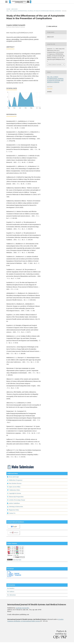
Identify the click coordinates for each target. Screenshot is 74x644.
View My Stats (17, 560)
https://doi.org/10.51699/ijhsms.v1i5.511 (21, 33)
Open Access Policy (15, 487)
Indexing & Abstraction (16, 507)
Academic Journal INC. (23, 608)
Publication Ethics (15, 490)
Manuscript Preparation (16, 497)
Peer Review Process (15, 483)
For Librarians (11, 595)
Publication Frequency (16, 480)
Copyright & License (15, 493)
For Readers (11, 588)
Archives (14, 9)
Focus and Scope (14, 477)
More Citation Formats (55, 64)
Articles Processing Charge (17, 500)
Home (8, 9)
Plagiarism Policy (14, 510)
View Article (52, 26)
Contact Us (12, 513)
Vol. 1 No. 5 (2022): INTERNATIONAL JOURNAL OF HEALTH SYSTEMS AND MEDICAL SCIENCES (34, 11)
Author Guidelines (14, 503)
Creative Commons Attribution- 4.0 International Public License (35, 620)
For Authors (11, 592)
